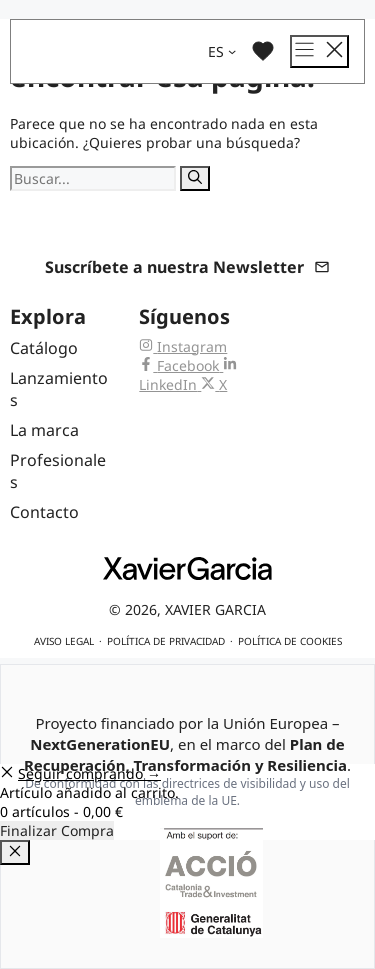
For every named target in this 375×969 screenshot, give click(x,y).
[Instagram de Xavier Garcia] (183, 346)
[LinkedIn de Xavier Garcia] (188, 375)
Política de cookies (290, 641)
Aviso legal (64, 641)
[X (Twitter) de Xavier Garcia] (214, 384)
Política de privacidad (166, 641)
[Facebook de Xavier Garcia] (181, 365)
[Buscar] (195, 178)
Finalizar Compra (57, 830)
